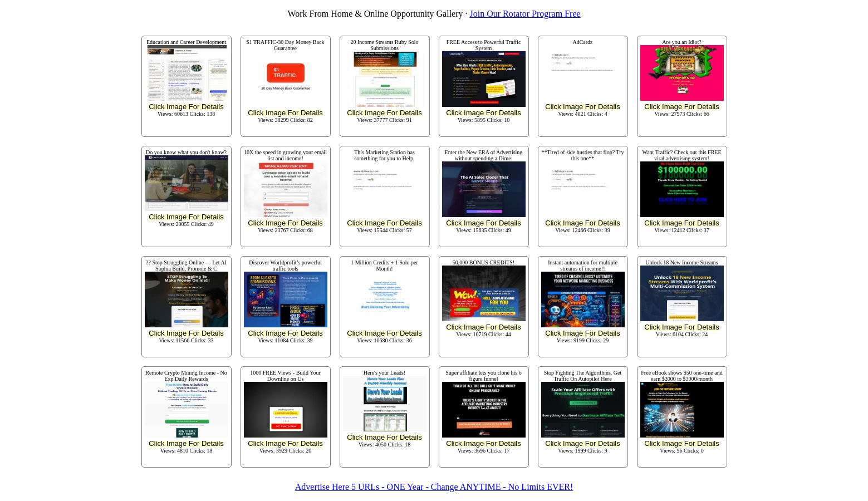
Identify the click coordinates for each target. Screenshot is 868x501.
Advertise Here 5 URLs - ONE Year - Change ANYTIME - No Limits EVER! (434, 487)
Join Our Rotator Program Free (525, 14)
